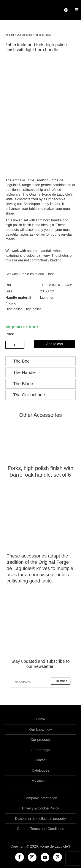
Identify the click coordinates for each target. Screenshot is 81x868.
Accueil (10, 35)
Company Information (40, 798)
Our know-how (40, 729)
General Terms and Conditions (40, 829)
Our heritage (41, 750)
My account (40, 781)
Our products (24, 35)
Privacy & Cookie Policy (40, 808)
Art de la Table (43, 35)
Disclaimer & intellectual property (41, 819)
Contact (41, 760)
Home (40, 719)
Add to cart (55, 344)
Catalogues (41, 770)
